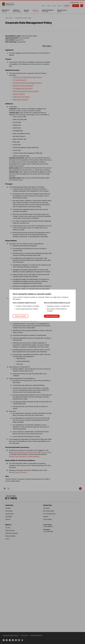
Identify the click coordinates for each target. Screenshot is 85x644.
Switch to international (52, 316)
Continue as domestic (20, 316)
